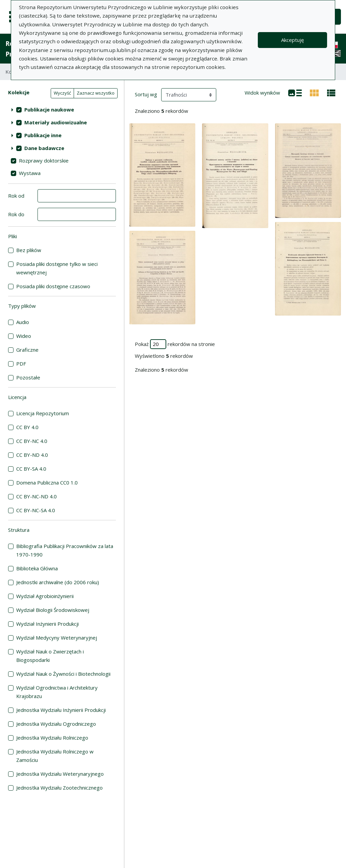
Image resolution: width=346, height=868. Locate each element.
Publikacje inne (43, 135)
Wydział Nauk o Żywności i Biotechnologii (63, 674)
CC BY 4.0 (27, 427)
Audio (23, 322)
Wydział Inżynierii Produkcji (47, 624)
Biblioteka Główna (37, 568)
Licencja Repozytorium (43, 413)
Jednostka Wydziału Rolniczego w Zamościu (55, 756)
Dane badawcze (44, 148)
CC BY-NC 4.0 (32, 441)
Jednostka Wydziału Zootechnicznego (59, 788)
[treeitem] (62, 109)
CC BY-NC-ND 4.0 (36, 496)
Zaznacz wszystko (96, 93)
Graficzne (27, 350)
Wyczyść (62, 93)
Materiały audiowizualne (56, 122)
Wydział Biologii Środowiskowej (53, 610)
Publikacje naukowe (49, 109)
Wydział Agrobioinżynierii (45, 596)
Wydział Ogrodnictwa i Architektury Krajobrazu (57, 692)
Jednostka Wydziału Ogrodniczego (56, 724)
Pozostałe (28, 377)
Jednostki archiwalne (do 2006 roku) (58, 582)
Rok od (16, 196)
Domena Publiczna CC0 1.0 (47, 482)
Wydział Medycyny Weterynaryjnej (57, 638)
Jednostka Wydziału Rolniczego (52, 738)
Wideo (24, 336)
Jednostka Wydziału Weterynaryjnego (60, 774)
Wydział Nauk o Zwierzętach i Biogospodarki (50, 656)
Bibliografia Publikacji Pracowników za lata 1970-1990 (65, 550)
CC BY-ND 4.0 (32, 455)
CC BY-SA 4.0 (31, 469)
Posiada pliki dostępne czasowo (53, 286)
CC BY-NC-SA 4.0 (36, 510)
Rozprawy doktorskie (44, 160)
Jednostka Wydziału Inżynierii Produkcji (61, 710)
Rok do (16, 214)
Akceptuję (292, 40)
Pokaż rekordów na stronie (175, 344)
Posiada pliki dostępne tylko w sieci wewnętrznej (57, 268)
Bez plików (29, 250)
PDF (21, 364)
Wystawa (30, 173)
